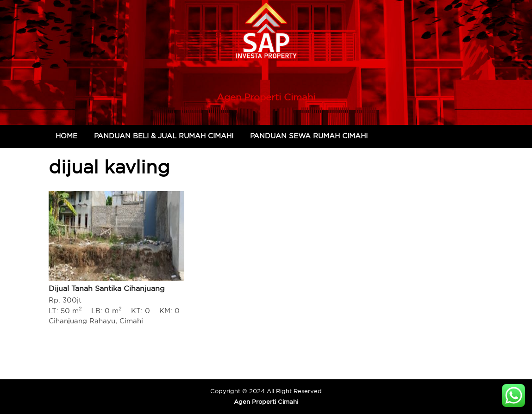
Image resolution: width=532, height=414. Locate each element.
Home (66, 136)
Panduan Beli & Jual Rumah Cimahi (164, 136)
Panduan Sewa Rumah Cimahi (309, 136)
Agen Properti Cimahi (266, 97)
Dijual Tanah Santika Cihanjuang (107, 288)
